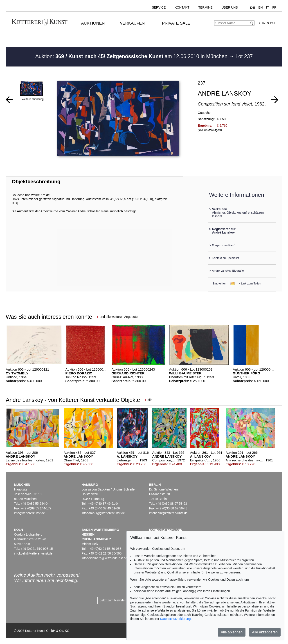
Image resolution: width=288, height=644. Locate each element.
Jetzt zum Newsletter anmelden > (123, 600)
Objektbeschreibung (36, 182)
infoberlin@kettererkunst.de (168, 513)
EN (260, 7)
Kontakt (182, 7)
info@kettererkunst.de (29, 513)
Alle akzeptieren (265, 632)
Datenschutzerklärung (175, 619)
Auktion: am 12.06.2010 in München (132, 56)
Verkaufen (132, 23)
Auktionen (93, 23)
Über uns (229, 7)
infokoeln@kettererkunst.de (33, 553)
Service (159, 7)
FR (274, 7)
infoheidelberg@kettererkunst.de (104, 558)
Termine (205, 7)
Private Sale (176, 23)
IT (268, 7)
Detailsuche (267, 23)
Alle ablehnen (232, 632)
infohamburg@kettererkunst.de (103, 513)
